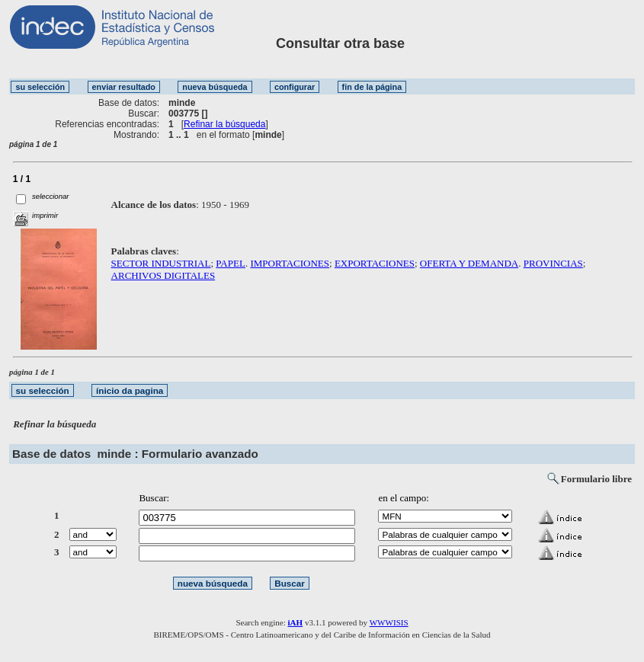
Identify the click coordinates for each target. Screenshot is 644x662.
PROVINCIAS (553, 263)
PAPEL (231, 263)
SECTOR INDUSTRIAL (161, 263)
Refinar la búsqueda (224, 124)
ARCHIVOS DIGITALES (163, 275)
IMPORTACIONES (290, 263)
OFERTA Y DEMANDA (469, 263)
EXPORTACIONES (375, 263)
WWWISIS (389, 622)
